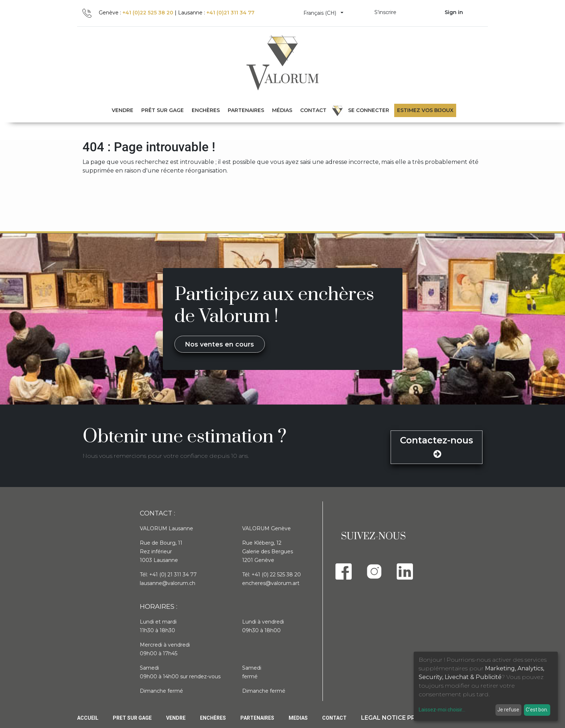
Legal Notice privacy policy (409, 718)
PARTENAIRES (257, 718)
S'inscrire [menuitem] (385, 12)
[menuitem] (163, 110)
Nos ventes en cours (219, 344)
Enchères (213, 718)
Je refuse (508, 710)
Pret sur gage (132, 718)
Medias (298, 718)
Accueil (88, 718)
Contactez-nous (437, 447)
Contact (334, 718)
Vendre (176, 718)
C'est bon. (537, 710)
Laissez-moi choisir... (442, 710)
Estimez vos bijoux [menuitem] (425, 110)
